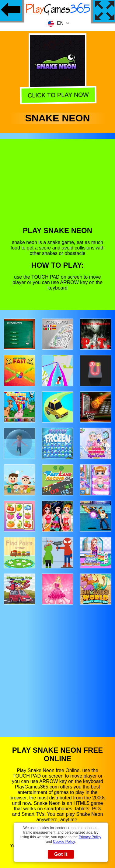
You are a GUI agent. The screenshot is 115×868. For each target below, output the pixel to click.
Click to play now (57, 95)
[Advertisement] (57, 187)
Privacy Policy (90, 837)
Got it (61, 854)
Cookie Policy (64, 842)
